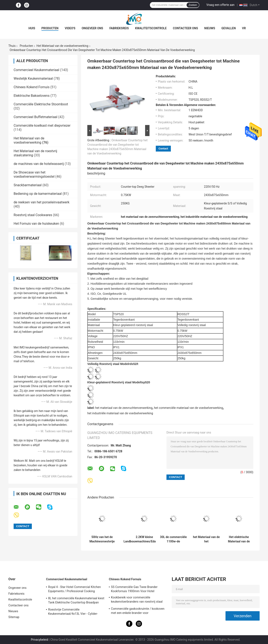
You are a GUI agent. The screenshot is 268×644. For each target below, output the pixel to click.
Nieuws (210, 28)
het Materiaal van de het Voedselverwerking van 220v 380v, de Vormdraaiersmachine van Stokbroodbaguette (206, 539)
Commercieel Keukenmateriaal (36, 70)
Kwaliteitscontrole (151, 28)
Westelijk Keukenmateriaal (33, 78)
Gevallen (228, 28)
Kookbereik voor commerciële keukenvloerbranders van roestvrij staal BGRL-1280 (137, 600)
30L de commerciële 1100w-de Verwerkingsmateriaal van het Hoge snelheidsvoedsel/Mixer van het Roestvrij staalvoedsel (173, 539)
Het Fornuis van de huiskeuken (36, 224)
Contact (163, 149)
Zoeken (193, 5)
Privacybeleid (39, 640)
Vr (244, 28)
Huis (32, 28)
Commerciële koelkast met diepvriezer (42, 126)
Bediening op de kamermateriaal (38, 194)
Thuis (12, 46)
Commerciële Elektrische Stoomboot (41, 104)
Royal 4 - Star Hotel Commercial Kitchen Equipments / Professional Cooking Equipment (75, 590)
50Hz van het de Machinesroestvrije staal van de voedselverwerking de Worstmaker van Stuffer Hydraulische (102, 539)
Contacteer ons (186, 28)
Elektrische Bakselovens (32, 96)
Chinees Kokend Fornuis (32, 87)
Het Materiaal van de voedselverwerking (62, 46)
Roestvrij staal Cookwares (33, 215)
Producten (50, 28)
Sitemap (14, 617)
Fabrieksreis (119, 28)
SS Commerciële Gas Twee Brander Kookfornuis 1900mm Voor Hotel (134, 589)
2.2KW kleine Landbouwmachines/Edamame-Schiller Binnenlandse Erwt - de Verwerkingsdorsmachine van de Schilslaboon (144, 539)
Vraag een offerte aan (220, 5)
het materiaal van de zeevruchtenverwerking (124, 408)
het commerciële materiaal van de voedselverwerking (188, 408)
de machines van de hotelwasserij (39, 164)
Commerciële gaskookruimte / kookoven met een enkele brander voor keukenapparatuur (138, 611)
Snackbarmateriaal (28, 185)
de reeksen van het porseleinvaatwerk (42, 202)
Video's (70, 28)
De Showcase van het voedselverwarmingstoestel (34, 174)
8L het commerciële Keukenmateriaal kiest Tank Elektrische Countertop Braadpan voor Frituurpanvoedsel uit (76, 601)
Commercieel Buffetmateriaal (35, 117)
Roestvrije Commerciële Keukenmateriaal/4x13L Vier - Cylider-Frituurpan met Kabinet (73, 612)
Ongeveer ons (92, 28)
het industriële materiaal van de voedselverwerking (120, 413)
